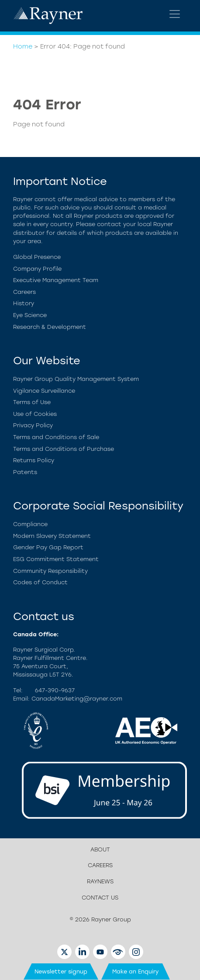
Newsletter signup (61, 971)
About (100, 849)
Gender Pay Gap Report (48, 547)
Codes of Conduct (40, 582)
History (24, 303)
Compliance (30, 524)
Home (23, 46)
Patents (25, 472)
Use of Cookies (35, 414)
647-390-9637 (55, 690)
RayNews (100, 881)
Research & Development (50, 327)
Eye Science (30, 315)
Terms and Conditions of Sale (56, 437)
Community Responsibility (50, 571)
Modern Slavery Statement (52, 536)
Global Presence (37, 257)
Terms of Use (32, 402)
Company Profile (37, 269)
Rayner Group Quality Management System (76, 379)
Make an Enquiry (136, 971)
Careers (24, 292)
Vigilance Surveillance (44, 391)
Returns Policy (34, 460)
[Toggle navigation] (175, 14)
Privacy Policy (33, 425)
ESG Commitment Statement (56, 559)
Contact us (100, 898)
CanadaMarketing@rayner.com (77, 699)
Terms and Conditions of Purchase (64, 449)
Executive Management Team (56, 280)
